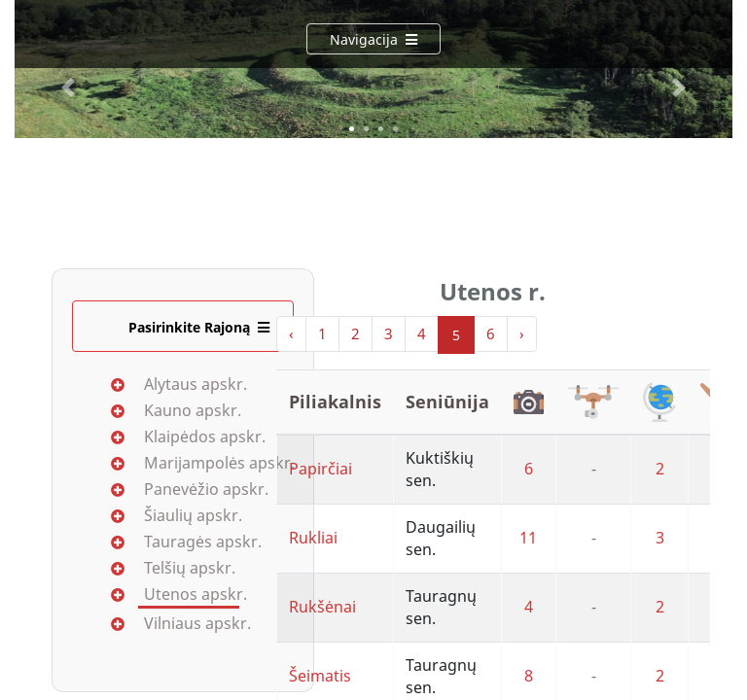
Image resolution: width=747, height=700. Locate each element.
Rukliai (313, 538)
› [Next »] (522, 333)
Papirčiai (320, 469)
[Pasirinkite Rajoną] (183, 326)
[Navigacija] (373, 39)
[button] (69, 87)
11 (528, 538)
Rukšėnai (322, 607)
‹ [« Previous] (291, 333)
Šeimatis (320, 676)
